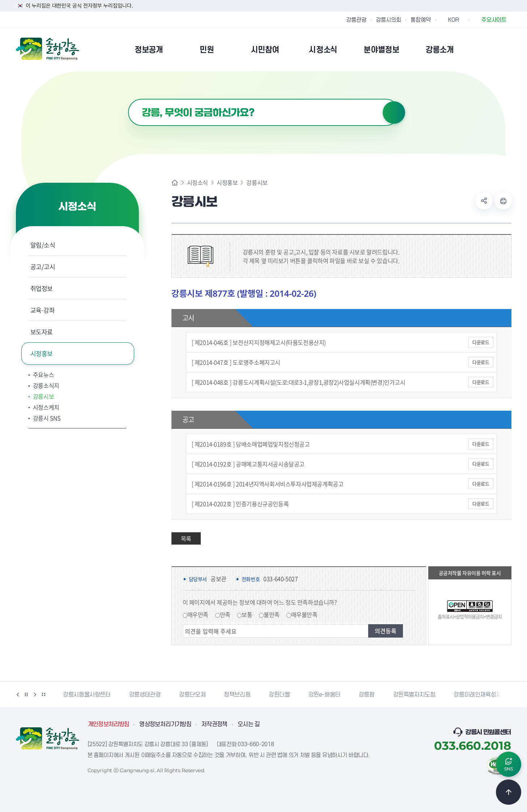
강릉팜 (367, 695)
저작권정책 (214, 724)
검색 (394, 113)
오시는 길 (249, 724)
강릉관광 (356, 20)
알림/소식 (43, 245)
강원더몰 (279, 695)
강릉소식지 (46, 385)
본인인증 (488, 50)
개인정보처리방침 (109, 724)
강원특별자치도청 (414, 695)
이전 (18, 694)
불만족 (272, 614)
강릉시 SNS (47, 418)
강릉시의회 (388, 20)
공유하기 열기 (484, 201)
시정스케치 (46, 407)
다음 (35, 694)
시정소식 (197, 182)
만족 (225, 614)
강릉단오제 (192, 695)
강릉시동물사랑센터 (87, 695)
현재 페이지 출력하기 (503, 201)
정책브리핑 (237, 695)
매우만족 (198, 614)
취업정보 (42, 288)
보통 (247, 614)
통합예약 (421, 20)
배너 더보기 (44, 694)
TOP (509, 792)
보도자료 (42, 332)
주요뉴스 (44, 375)
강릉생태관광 (145, 695)
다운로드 (481, 342)
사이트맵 (507, 50)
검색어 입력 (128, 99)
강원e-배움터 (324, 695)
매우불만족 (304, 614)
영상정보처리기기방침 (165, 724)
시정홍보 (42, 353)
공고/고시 (43, 267)
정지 (26, 694)
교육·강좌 (43, 310)
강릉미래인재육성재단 (480, 695)
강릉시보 (44, 396)
